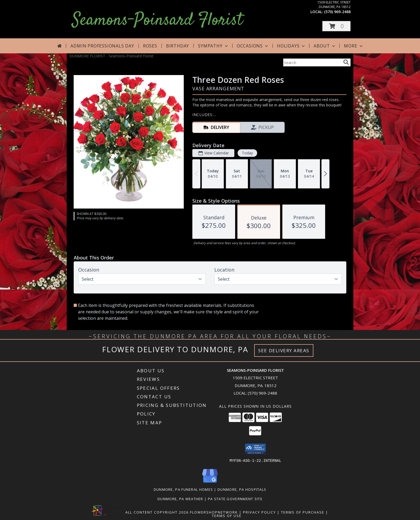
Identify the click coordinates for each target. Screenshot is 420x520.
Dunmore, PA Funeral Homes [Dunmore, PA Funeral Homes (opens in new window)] (183, 489)
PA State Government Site (235, 499)
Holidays (291, 46)
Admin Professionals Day (102, 46)
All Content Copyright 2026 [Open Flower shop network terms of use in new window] (157, 512)
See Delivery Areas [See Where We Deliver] (284, 350)
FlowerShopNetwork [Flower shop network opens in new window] (214, 512)
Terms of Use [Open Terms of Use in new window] (227, 515)
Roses (150, 46)
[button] (336, 26)
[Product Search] (312, 62)
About (325, 46)
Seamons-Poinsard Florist (157, 21)
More (354, 46)
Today (247, 153)
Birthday (178, 46)
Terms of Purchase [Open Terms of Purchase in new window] (303, 512)
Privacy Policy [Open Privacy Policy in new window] (259, 512)
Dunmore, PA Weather (180, 499)
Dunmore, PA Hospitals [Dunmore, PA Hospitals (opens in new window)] (242, 489)
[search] (346, 62)
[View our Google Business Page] (210, 483)
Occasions (253, 46)
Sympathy (213, 46)
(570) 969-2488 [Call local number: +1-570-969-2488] (337, 12)
